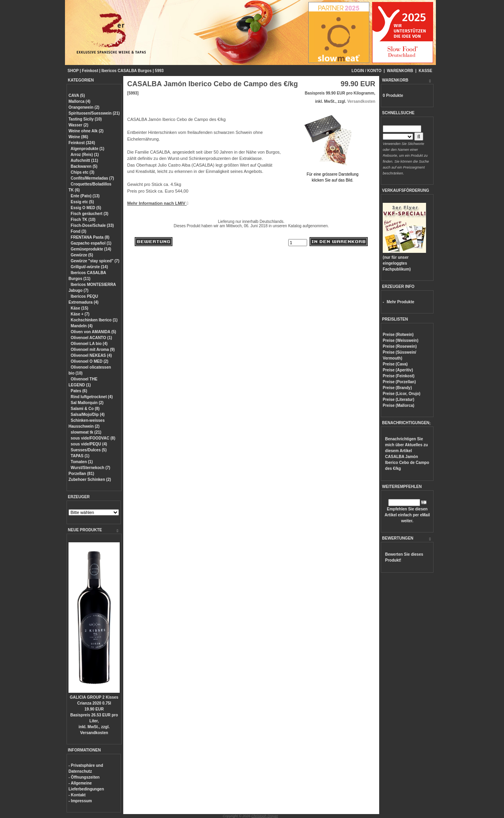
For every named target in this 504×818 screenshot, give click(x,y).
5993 (159, 71)
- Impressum (80, 801)
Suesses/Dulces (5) (89, 450)
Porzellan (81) (81, 474)
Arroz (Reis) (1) (85, 155)
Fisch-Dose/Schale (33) (92, 225)
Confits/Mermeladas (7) (93, 178)
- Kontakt (77, 795)
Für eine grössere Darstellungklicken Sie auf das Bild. (333, 174)
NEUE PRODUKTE (85, 530)
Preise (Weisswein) (400, 340)
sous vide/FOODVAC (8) (93, 438)
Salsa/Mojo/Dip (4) (88, 415)
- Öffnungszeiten (84, 777)
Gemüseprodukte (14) (91, 249)
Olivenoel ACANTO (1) (92, 338)
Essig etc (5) (82, 202)
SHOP (73, 71)
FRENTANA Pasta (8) (90, 237)
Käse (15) (80, 308)
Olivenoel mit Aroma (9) (93, 350)
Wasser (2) (78, 125)
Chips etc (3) (83, 172)
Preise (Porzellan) (399, 382)
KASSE (425, 71)
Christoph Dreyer (265, 816)
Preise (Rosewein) (400, 346)
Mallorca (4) (80, 101)
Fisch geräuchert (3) (90, 214)
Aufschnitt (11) (84, 160)
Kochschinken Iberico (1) (94, 320)
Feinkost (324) (82, 143)
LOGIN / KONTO (367, 71)
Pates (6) (79, 391)
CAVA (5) (77, 96)
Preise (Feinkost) (399, 376)
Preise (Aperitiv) (398, 370)
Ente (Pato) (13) (85, 196)
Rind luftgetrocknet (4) (92, 397)
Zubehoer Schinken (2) (90, 479)
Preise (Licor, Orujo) (402, 394)
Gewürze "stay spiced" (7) (95, 261)
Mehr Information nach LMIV (158, 203)
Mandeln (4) (82, 326)
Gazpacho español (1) (91, 243)
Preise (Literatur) (398, 400)
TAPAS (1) (80, 456)
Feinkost (90, 71)
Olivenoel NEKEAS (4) (91, 355)
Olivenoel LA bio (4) (89, 344)
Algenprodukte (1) (87, 149)
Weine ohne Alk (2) (86, 131)
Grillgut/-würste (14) (89, 267)
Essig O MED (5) (86, 208)
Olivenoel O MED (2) (90, 361)
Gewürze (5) (82, 255)
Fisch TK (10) (83, 220)
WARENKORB (400, 71)
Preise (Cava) (395, 364)
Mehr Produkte (400, 302)
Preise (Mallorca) (398, 405)
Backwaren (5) (84, 166)
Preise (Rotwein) (398, 335)
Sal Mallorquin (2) (87, 403)
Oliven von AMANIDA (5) (94, 332)
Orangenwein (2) (84, 107)
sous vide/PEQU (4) (89, 444)
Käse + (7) (80, 314)
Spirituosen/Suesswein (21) (94, 113)
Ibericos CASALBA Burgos (127, 71)
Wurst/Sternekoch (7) (91, 468)
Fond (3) (79, 231)
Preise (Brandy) (397, 388)
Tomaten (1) (82, 462)
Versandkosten (94, 733)
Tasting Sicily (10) (85, 119)
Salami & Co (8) (85, 409)
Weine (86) (78, 137)
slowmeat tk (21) (86, 432)
